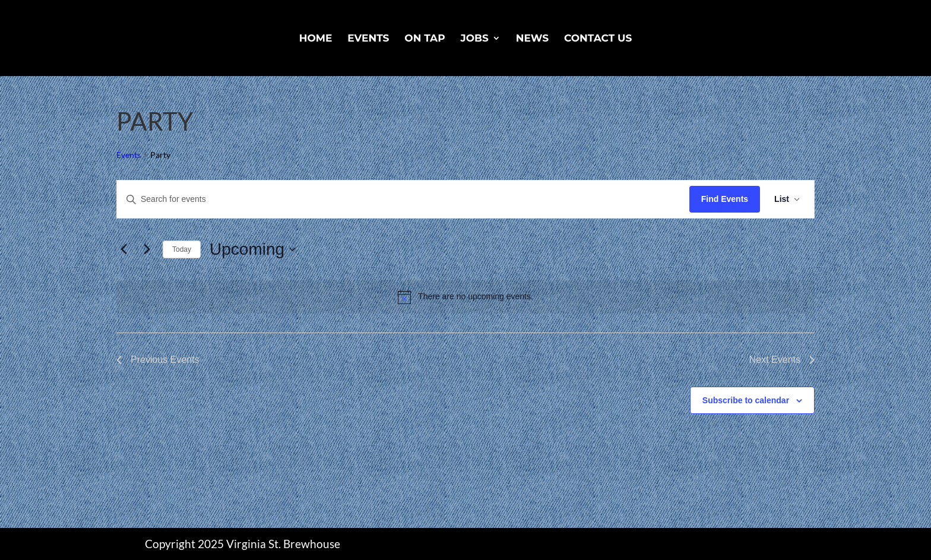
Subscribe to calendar (746, 400)
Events (368, 39)
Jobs (474, 39)
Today (182, 249)
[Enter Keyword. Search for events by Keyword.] (403, 199)
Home (316, 39)
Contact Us (598, 39)
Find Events (725, 199)
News (532, 39)
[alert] (465, 297)
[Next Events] (147, 249)
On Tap (425, 39)
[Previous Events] (123, 249)
